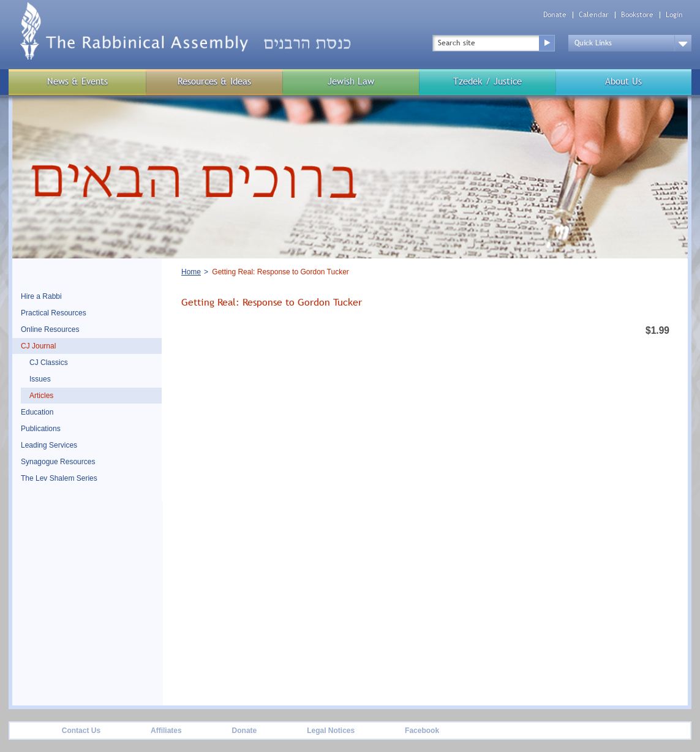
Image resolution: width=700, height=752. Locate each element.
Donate (555, 15)
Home (191, 272)
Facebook (422, 731)
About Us (623, 81)
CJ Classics (49, 363)
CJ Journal (38, 346)
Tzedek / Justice (487, 81)
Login (674, 15)
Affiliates (166, 731)
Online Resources (50, 329)
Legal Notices (331, 731)
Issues (40, 379)
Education (37, 412)
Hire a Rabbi (41, 296)
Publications (41, 429)
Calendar (594, 15)
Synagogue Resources (58, 462)
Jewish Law (351, 81)
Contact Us (81, 731)
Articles (41, 396)
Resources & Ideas (214, 81)
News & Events (77, 81)
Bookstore (637, 15)
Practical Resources (54, 313)
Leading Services (49, 445)
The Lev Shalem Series (59, 478)
